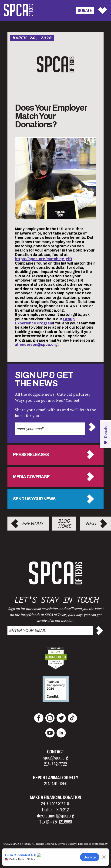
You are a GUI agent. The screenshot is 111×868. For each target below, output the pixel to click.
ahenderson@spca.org (36, 345)
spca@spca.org (55, 758)
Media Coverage (31, 477)
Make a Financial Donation (55, 797)
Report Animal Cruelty (56, 778)
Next (91, 524)
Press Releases (31, 455)
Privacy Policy (67, 844)
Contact (56, 752)
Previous (32, 524)
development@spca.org (55, 816)
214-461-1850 (56, 784)
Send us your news (34, 499)
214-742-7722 (55, 764)
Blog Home (64, 524)
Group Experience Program (45, 321)
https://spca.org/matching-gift (44, 259)
